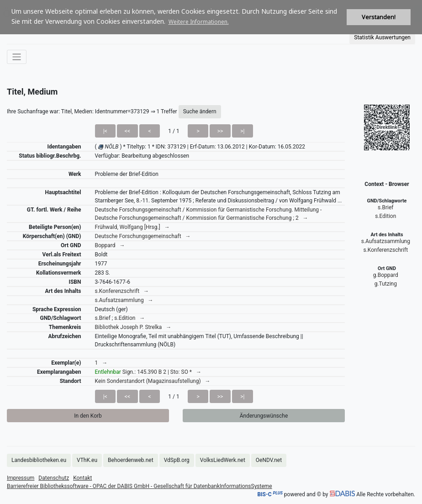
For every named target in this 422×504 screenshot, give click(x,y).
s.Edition (385, 216)
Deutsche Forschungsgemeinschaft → (143, 236)
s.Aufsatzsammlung (386, 241)
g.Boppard (386, 275)
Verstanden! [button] (379, 17)
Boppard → (110, 245)
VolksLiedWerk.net (223, 460)
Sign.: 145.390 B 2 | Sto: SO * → (148, 372)
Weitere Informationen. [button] (199, 22)
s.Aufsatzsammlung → (124, 300)
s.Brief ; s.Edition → (120, 318)
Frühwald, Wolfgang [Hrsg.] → (132, 227)
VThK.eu (87, 460)
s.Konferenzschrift (385, 250)
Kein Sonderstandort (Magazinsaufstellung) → (153, 381)
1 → (101, 363)
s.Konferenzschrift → (122, 291)
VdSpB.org (177, 460)
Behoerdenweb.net (131, 460)
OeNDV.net (269, 460)
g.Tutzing (386, 284)
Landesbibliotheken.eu (39, 460)
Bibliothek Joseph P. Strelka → (133, 327)
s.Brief (385, 207)
